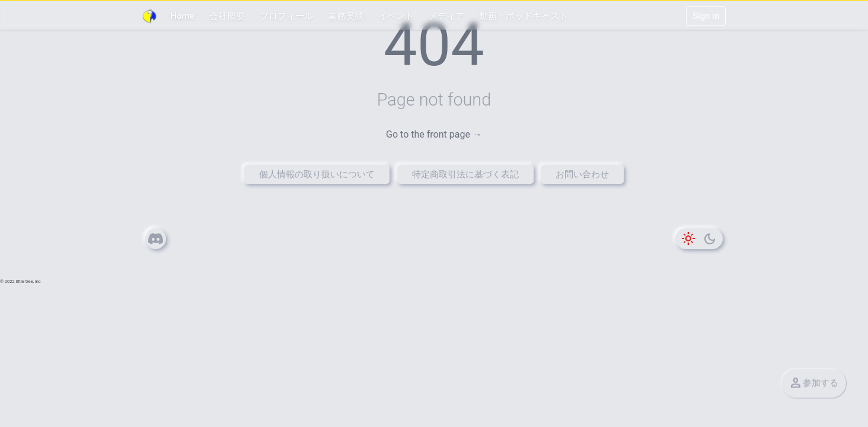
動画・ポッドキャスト (524, 16)
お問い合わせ (582, 174)
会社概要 (227, 16)
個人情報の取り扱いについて (317, 174)
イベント (396, 16)
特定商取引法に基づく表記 (465, 174)
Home (182, 16)
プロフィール (286, 16)
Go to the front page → (434, 134)
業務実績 (346, 16)
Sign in (706, 16)
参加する (813, 383)
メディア (446, 16)
